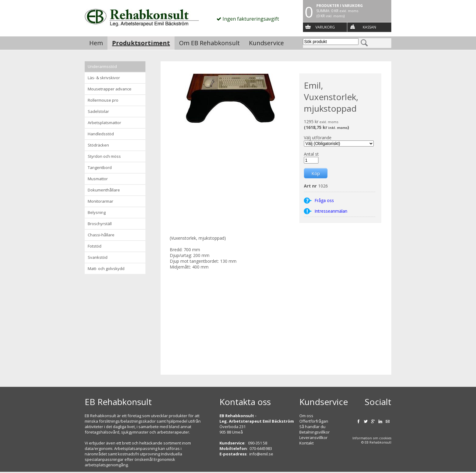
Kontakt (306, 443)
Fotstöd (95, 246)
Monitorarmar (100, 201)
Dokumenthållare (104, 190)
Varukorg (325, 27)
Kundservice (266, 43)
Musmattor (98, 179)
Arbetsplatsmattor (104, 123)
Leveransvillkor (313, 438)
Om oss (306, 416)
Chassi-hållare (101, 235)
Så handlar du (312, 427)
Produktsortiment (141, 43)
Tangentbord (100, 167)
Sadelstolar (98, 111)
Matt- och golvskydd (106, 269)
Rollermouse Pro (103, 100)
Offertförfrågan (314, 421)
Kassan (369, 27)
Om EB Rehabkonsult (209, 43)
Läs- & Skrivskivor (104, 78)
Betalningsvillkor (314, 432)
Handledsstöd (101, 134)
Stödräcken (98, 145)
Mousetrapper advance (110, 89)
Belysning (97, 212)
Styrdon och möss (104, 156)
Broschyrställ (100, 224)
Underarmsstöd (102, 66)
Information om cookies (372, 438)
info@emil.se (261, 454)
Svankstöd (98, 257)
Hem (96, 43)
